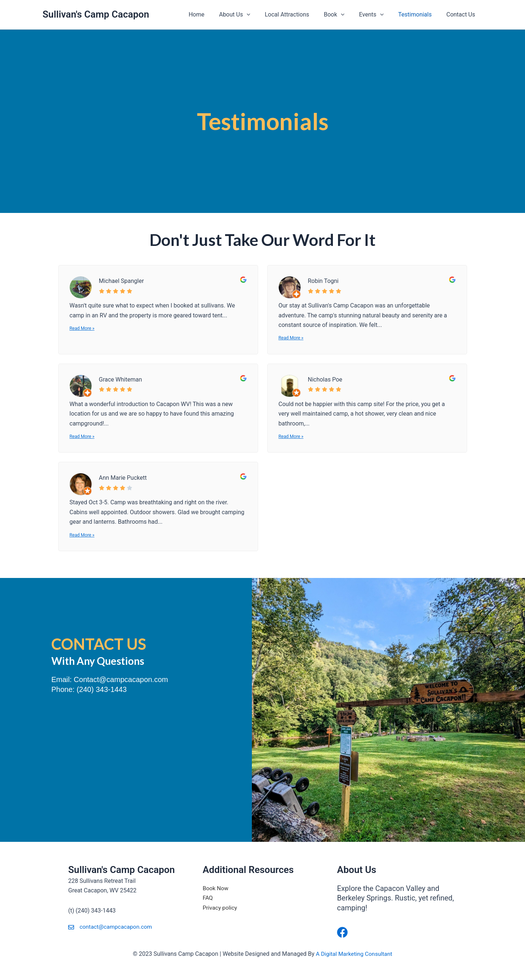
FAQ (208, 898)
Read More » (83, 329)
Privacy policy (221, 908)
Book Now (216, 888)
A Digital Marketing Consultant (354, 954)
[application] (263, 15)
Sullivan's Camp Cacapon (96, 14)
